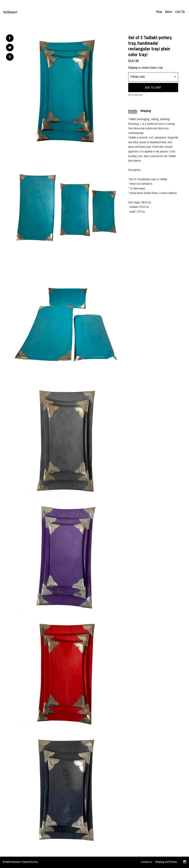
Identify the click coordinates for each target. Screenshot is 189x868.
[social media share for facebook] (10, 38)
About (169, 12)
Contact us (146, 862)
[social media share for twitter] (10, 48)
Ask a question (135, 95)
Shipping (146, 111)
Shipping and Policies (166, 862)
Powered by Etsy (30, 862)
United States (149, 68)
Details (133, 111)
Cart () (180, 12)
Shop (159, 12)
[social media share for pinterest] (10, 57)
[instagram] (185, 862)
